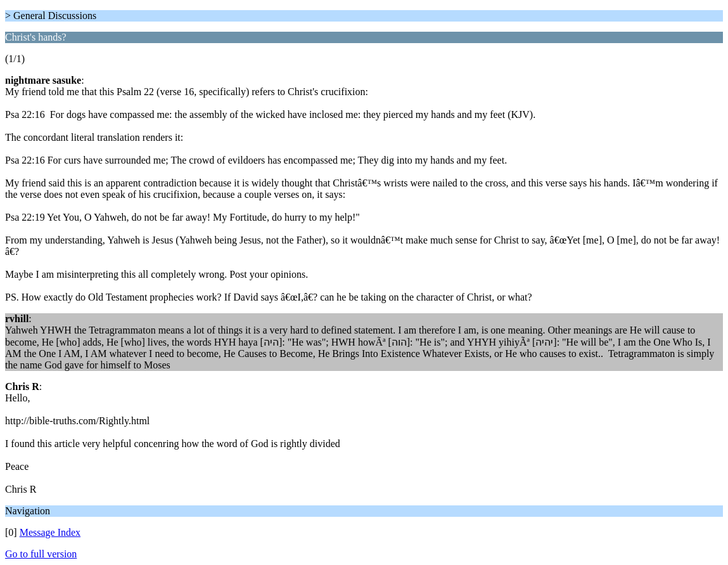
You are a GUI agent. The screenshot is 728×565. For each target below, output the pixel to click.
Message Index (50, 532)
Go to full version (41, 554)
